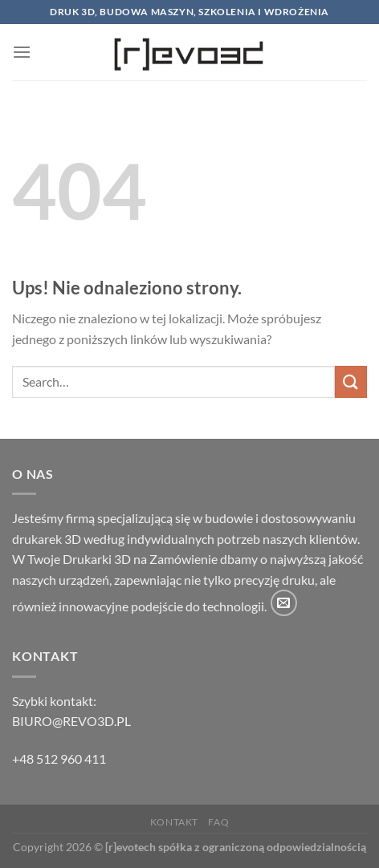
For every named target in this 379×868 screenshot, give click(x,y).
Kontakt (174, 822)
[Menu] (22, 52)
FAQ (218, 822)
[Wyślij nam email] (284, 603)
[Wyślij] (351, 381)
